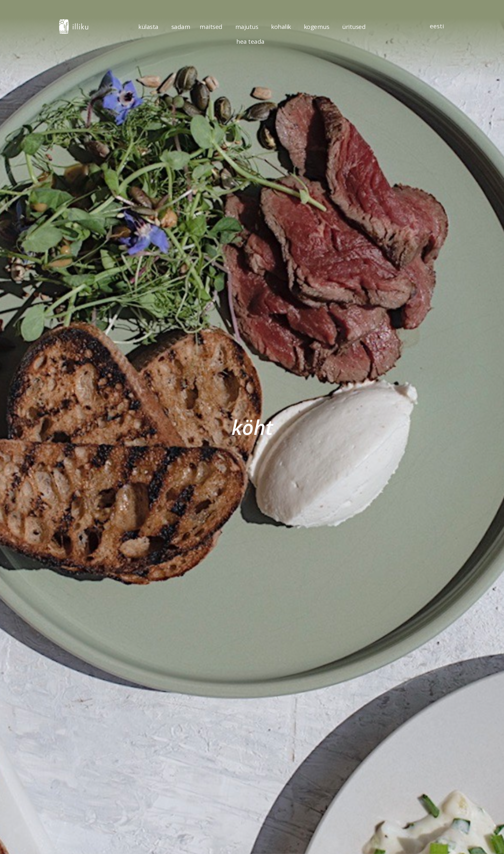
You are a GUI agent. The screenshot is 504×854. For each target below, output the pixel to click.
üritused (354, 27)
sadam (181, 27)
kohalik (283, 27)
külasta (150, 27)
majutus (248, 27)
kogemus (318, 27)
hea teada (252, 41)
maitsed (213, 27)
